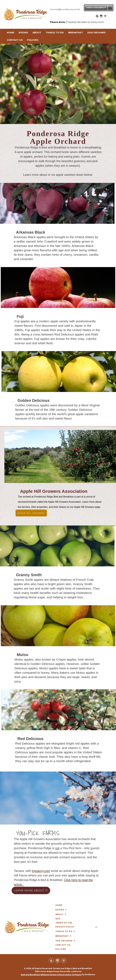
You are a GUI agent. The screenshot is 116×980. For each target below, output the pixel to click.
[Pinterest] (105, 17)
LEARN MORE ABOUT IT (31, 891)
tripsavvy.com (41, 871)
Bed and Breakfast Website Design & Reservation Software (51, 975)
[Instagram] (101, 17)
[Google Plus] (97, 17)
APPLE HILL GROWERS (31, 513)
